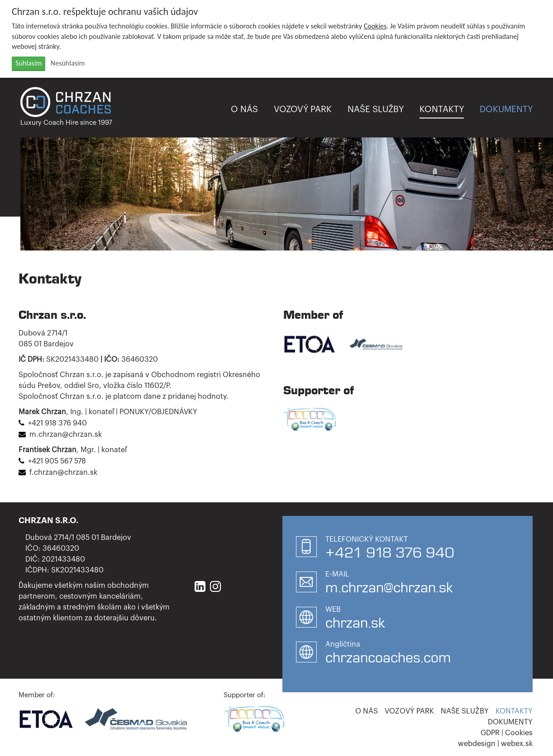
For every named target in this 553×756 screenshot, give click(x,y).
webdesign (477, 744)
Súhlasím (29, 63)
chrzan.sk (355, 623)
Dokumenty (506, 109)
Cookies (375, 26)
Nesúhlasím (68, 63)
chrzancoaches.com (388, 657)
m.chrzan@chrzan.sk (66, 435)
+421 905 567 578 (57, 461)
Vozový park (303, 109)
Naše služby (376, 109)
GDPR (490, 733)
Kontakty (442, 109)
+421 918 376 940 (57, 423)
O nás (244, 109)
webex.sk (517, 744)
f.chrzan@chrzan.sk (63, 472)
